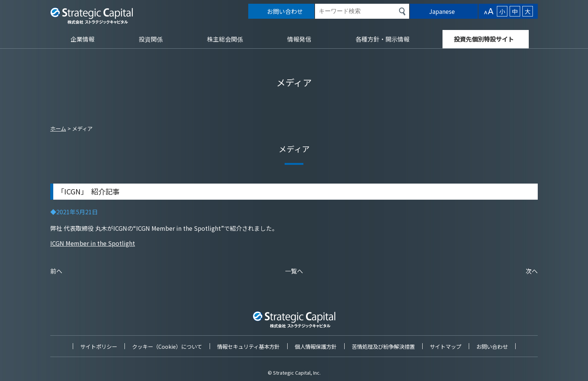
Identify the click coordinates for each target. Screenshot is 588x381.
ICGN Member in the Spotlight (93, 243)
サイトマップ (445, 346)
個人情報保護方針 (316, 346)
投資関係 (151, 39)
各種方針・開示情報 (382, 39)
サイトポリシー (99, 346)
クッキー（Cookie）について (167, 346)
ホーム (58, 128)
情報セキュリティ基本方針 (248, 346)
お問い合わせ (492, 346)
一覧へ (294, 271)
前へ (56, 271)
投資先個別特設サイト (484, 39)
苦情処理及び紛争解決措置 (383, 346)
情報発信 (299, 39)
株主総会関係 (225, 39)
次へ (532, 271)
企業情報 (82, 39)
